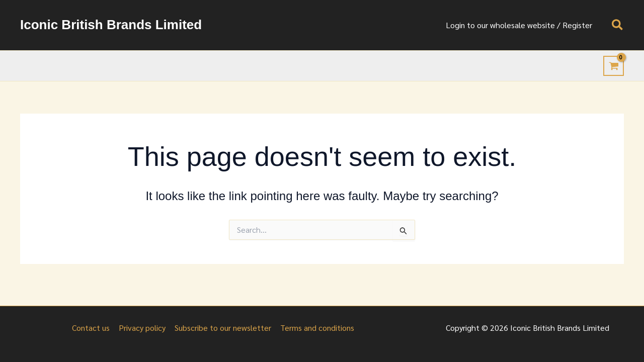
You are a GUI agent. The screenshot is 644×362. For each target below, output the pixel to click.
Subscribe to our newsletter (222, 328)
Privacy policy (143, 328)
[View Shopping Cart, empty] (614, 66)
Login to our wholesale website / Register (520, 25)
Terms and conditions (316, 328)
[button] (618, 25)
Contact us (92, 328)
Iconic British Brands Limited (111, 25)
